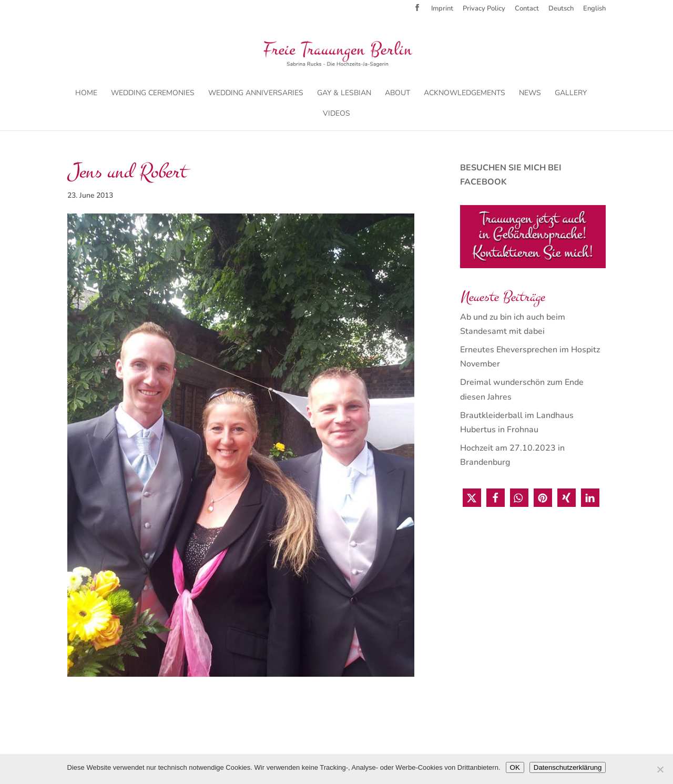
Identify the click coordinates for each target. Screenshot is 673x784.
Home (86, 94)
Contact (527, 9)
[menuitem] (561, 11)
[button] (472, 498)
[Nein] (660, 769)
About (397, 94)
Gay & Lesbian (344, 94)
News (530, 94)
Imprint (442, 9)
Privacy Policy (484, 9)
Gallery (571, 94)
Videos (336, 114)
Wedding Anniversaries (256, 94)
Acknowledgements (465, 94)
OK (515, 767)
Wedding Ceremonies (153, 94)
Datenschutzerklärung (568, 767)
